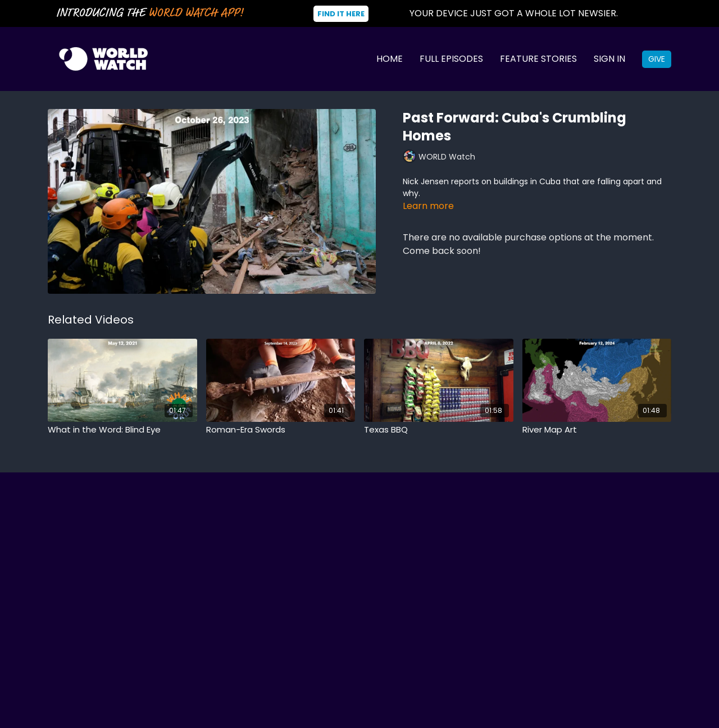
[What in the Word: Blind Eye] (122, 430)
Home (390, 59)
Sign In (609, 59)
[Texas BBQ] (439, 430)
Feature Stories (538, 59)
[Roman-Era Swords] (281, 430)
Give (657, 59)
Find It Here (341, 14)
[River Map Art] (597, 430)
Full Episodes (451, 59)
